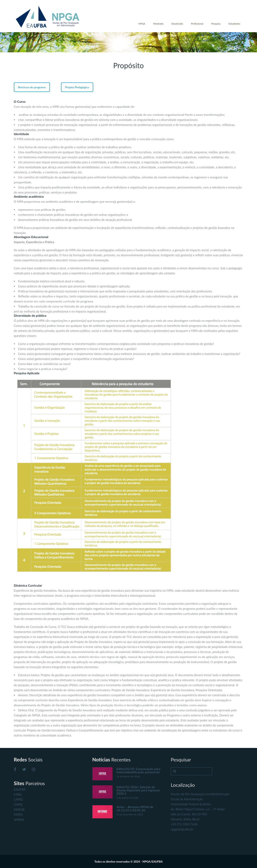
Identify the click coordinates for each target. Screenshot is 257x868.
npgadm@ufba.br (182, 829)
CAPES (19, 799)
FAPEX (18, 815)
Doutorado (177, 24)
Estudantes (234, 24)
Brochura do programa (32, 87)
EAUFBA (20, 789)
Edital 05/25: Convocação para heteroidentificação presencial (138, 770)
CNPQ (18, 804)
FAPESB (19, 809)
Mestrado (158, 24)
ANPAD (19, 820)
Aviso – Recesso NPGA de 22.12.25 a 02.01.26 (135, 808)
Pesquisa (216, 24)
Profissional (197, 24)
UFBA (18, 794)
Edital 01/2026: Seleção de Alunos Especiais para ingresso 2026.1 (138, 790)
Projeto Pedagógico (77, 87)
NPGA (142, 24)
